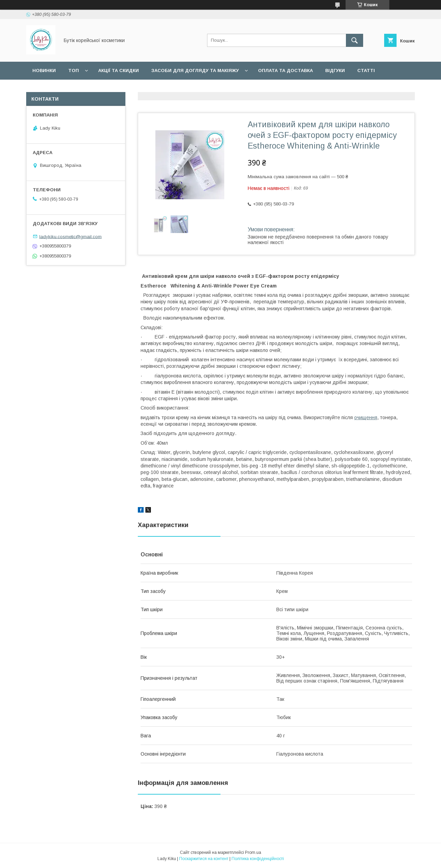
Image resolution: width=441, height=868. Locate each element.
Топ (74, 70)
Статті (366, 70)
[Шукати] (355, 40)
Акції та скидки (119, 70)
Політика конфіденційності (258, 859)
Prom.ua (253, 852)
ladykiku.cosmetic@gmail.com (70, 236)
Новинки (44, 70)
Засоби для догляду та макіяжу (195, 70)
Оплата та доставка (285, 70)
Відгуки (335, 70)
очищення (366, 417)
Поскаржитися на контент (204, 859)
